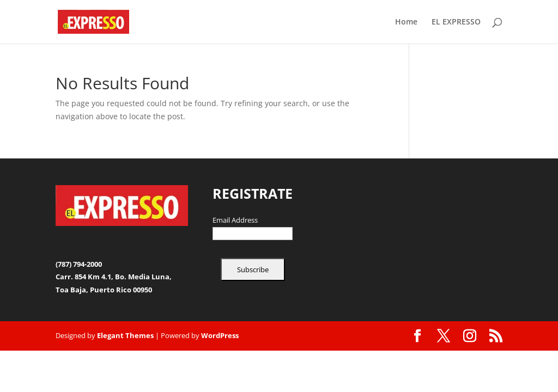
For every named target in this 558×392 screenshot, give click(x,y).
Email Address (235, 220)
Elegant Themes (125, 335)
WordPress (220, 335)
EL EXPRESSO (456, 22)
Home (406, 22)
